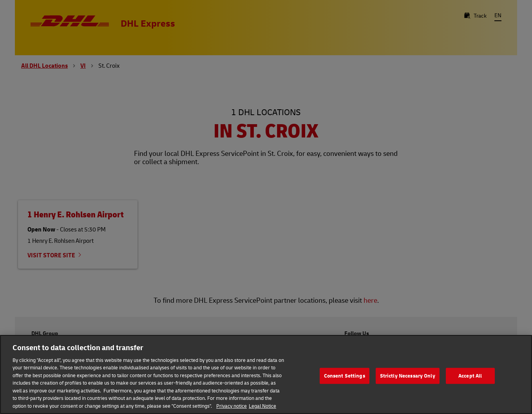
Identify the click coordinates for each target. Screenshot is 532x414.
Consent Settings (345, 377)
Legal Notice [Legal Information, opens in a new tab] (262, 407)
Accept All (470, 377)
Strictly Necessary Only (408, 377)
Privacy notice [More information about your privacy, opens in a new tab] (232, 407)
